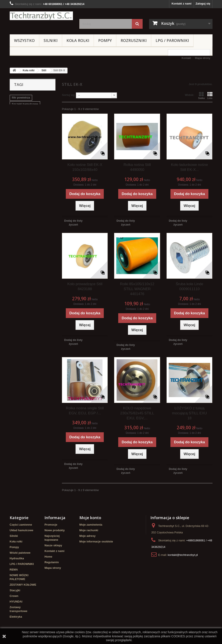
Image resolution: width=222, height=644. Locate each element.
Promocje (51, 525)
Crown (14, 596)
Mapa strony (203, 58)
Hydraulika (17, 558)
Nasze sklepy (53, 545)
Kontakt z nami (181, 4)
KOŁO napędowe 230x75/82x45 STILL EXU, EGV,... (137, 413)
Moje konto (90, 518)
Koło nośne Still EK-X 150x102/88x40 (85, 167)
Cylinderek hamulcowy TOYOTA (27, 138)
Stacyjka (18, 111)
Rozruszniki (134, 40)
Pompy (105, 40)
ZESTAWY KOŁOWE (23, 585)
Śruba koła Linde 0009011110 (189, 286)
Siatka (201, 95)
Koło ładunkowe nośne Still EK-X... (190, 167)
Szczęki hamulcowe (25, 104)
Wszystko (24, 40)
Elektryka (16, 617)
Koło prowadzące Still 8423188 (85, 286)
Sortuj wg (68, 95)
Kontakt (186, 58)
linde (26, 123)
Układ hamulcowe (22, 530)
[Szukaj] (137, 24)
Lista (210, 95)
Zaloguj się (203, 4)
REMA (14, 570)
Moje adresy (87, 536)
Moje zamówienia (91, 525)
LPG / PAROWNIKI (172, 40)
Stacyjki (15, 590)
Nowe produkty (55, 530)
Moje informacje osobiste (96, 541)
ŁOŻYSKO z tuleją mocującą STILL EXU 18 (189, 413)
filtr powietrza (21, 98)
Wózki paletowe (20, 553)
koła (15, 123)
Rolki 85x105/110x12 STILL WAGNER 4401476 (137, 289)
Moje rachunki (89, 530)
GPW (37, 123)
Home (48, 557)
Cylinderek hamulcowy (27, 130)
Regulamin (52, 562)
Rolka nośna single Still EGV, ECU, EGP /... (85, 411)
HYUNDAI (16, 602)
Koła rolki (78, 40)
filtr (49, 130)
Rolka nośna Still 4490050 (137, 167)
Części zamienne (21, 525)
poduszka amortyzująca (28, 117)
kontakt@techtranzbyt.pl (183, 555)
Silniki (51, 40)
